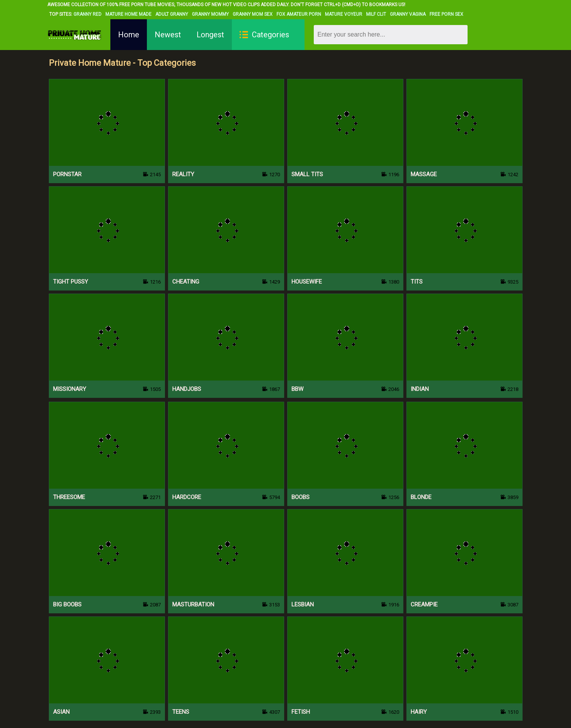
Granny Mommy (210, 14)
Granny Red (87, 14)
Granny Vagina (408, 14)
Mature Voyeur (344, 14)
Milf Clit (376, 14)
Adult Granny (172, 14)
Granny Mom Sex (253, 14)
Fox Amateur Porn (299, 14)
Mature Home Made (128, 14)
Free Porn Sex (446, 14)
